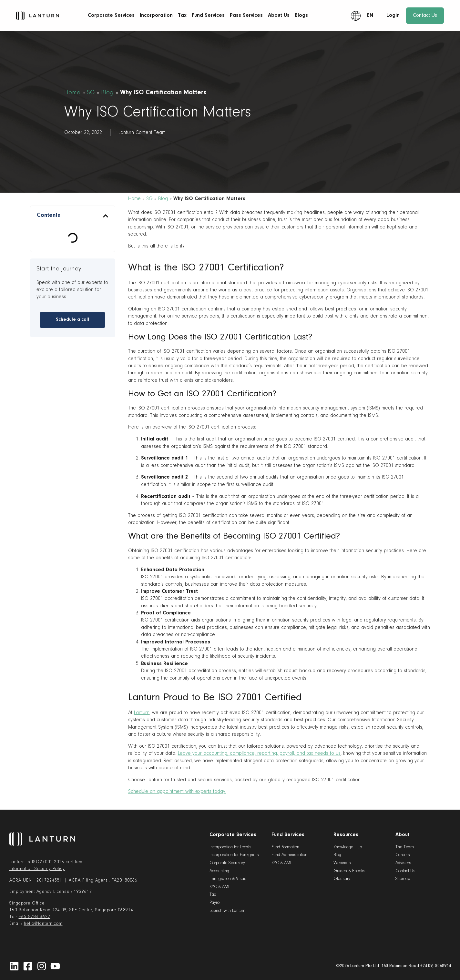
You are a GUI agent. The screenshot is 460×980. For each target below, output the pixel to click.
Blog (107, 93)
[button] (106, 216)
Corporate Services (111, 15)
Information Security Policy (37, 869)
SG (91, 93)
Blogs (301, 15)
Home (72, 93)
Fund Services (208, 15)
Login (393, 15)
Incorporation (156, 15)
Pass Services (246, 15)
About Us (279, 15)
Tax (182, 15)
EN (370, 15)
